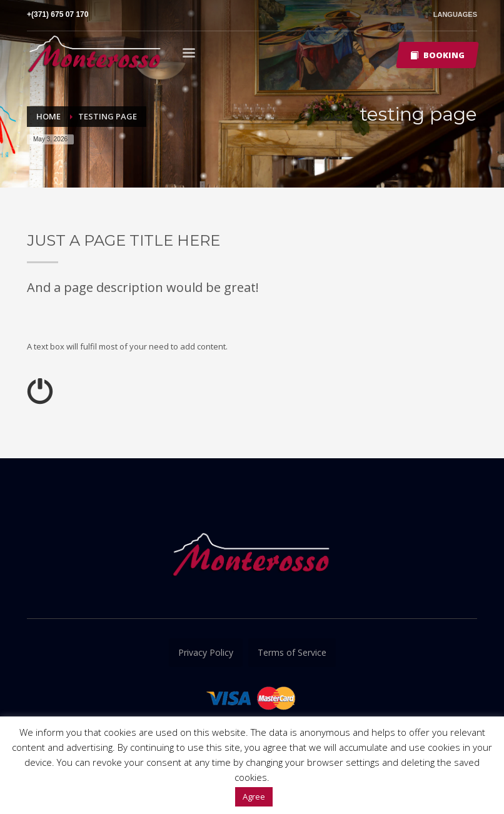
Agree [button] (254, 796)
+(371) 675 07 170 (58, 14)
